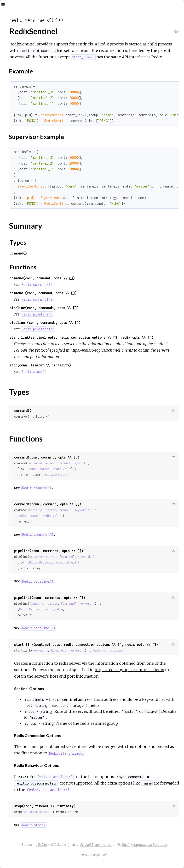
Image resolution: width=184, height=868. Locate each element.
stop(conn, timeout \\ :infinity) (40, 365)
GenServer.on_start (108, 650)
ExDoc (43, 845)
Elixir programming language (145, 845)
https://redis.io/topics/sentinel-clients (102, 350)
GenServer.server (41, 463)
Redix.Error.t (55, 475)
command (64, 463)
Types (18, 242)
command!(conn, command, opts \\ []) (43, 293)
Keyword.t (80, 463)
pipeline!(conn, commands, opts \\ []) (45, 323)
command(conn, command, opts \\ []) (42, 278)
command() (18, 253)
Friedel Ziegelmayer (95, 845)
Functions (23, 267)
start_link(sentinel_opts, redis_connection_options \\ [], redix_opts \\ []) (81, 337)
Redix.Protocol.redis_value (49, 469)
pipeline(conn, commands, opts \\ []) (44, 308)
